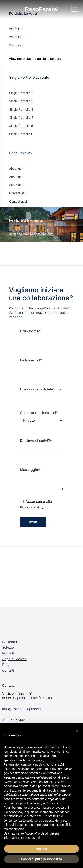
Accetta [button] (41, 849)
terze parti (10, 769)
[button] (77, 730)
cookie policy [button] (35, 760)
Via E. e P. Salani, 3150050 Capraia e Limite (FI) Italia (27, 696)
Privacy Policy (32, 507)
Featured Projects (26, 220)
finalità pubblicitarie (52, 790)
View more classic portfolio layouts (35, 59)
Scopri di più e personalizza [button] (41, 859)
